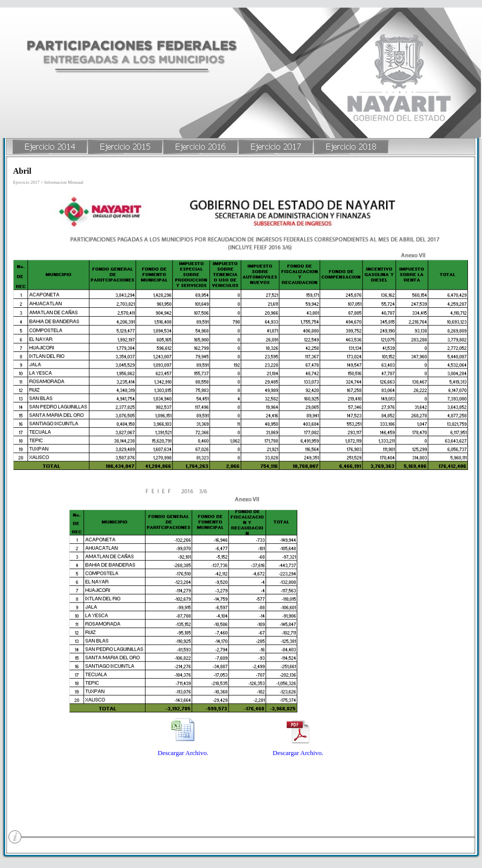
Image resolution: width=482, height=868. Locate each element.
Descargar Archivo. (183, 753)
